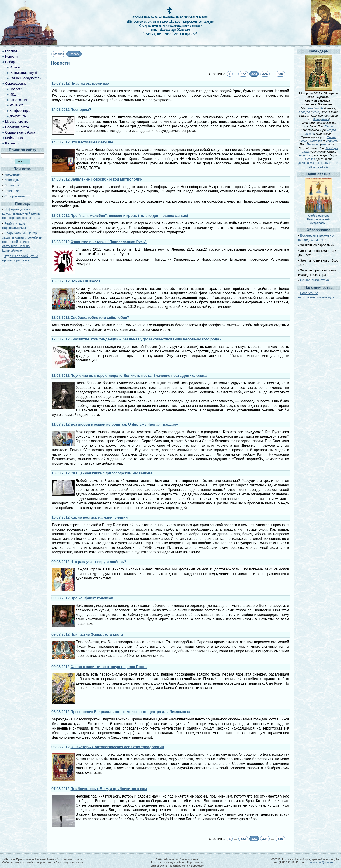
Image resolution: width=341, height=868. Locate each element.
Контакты (12, 143)
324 (265, 74)
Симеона (316, 141)
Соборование (14, 196)
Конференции (20, 111)
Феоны (331, 137)
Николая (309, 159)
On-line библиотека (314, 280)
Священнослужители (26, 78)
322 (243, 74)
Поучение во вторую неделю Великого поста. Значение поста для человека (139, 376)
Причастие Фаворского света (97, 635)
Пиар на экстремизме (90, 83)
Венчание (12, 191)
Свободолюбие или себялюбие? (100, 318)
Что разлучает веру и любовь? (98, 562)
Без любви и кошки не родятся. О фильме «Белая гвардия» (124, 424)
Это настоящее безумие (92, 142)
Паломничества (17, 127)
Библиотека (14, 138)
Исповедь (12, 180)
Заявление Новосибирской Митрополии (107, 179)
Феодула (304, 112)
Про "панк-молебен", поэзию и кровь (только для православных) (129, 216)
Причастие (12, 185)
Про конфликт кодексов (92, 598)
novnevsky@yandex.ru (322, 863)
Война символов (86, 281)
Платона (313, 144)
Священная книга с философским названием (111, 473)
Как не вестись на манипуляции (99, 517)
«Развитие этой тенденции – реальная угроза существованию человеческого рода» (146, 339)
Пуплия (329, 126)
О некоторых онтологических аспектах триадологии (117, 747)
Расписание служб (24, 73)
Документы (18, 116)
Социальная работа (20, 132)
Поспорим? (81, 110)
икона (316, 112)
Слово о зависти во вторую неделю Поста (109, 667)
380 (280, 74)
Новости (12, 56)
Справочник (19, 100)
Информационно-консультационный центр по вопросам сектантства (21, 213)
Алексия (305, 155)
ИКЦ (13, 94)
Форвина (331, 141)
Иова (316, 119)
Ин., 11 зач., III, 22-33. (324, 165)
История (16, 67)
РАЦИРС (16, 105)
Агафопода (315, 108)
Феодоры (332, 148)
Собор (10, 62)
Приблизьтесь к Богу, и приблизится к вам (109, 789)
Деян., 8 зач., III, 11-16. (313, 163)
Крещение (12, 174)
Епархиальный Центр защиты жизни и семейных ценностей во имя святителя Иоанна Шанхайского (22, 242)
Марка (332, 130)
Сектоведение (16, 84)
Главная (58, 54)
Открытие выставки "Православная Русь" (109, 242)
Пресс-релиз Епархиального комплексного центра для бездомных (130, 712)
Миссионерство (17, 122)
